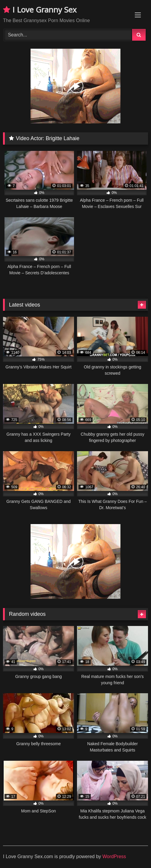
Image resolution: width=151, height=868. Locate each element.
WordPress (114, 856)
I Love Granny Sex (40, 10)
